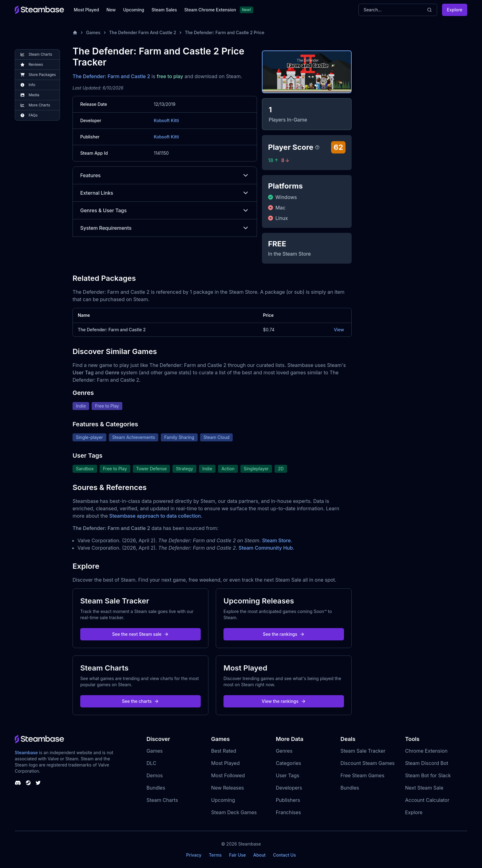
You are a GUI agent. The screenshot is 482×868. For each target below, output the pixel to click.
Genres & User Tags (165, 210)
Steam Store (277, 540)
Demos (155, 775)
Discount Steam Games (367, 763)
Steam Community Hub (266, 548)
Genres (284, 751)
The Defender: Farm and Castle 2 (111, 76)
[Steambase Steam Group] (28, 783)
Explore (455, 10)
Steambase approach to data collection (155, 516)
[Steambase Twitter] (38, 783)
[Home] (75, 33)
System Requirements (165, 228)
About (259, 855)
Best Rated (224, 751)
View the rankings (284, 701)
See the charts (141, 701)
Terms (215, 855)
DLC (152, 763)
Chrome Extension (426, 751)
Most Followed (228, 775)
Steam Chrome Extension (210, 10)
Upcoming (134, 10)
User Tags (288, 775)
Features (165, 175)
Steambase (26, 753)
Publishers (288, 800)
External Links (165, 193)
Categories (288, 763)
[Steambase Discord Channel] (18, 783)
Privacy (194, 855)
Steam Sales (164, 10)
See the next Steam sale (141, 634)
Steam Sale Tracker (363, 751)
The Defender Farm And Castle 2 (143, 32)
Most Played (86, 10)
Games (93, 32)
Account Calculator (427, 800)
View (339, 330)
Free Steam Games (362, 775)
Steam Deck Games (234, 812)
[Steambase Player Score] (317, 147)
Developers (289, 788)
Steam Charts (162, 800)
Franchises (288, 812)
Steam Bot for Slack (428, 775)
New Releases (228, 788)
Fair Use (237, 855)
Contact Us (284, 855)
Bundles (156, 788)
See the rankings (284, 634)
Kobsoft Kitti (166, 120)
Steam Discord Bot (427, 763)
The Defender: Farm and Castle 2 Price (225, 32)
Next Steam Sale (424, 788)
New (111, 10)
